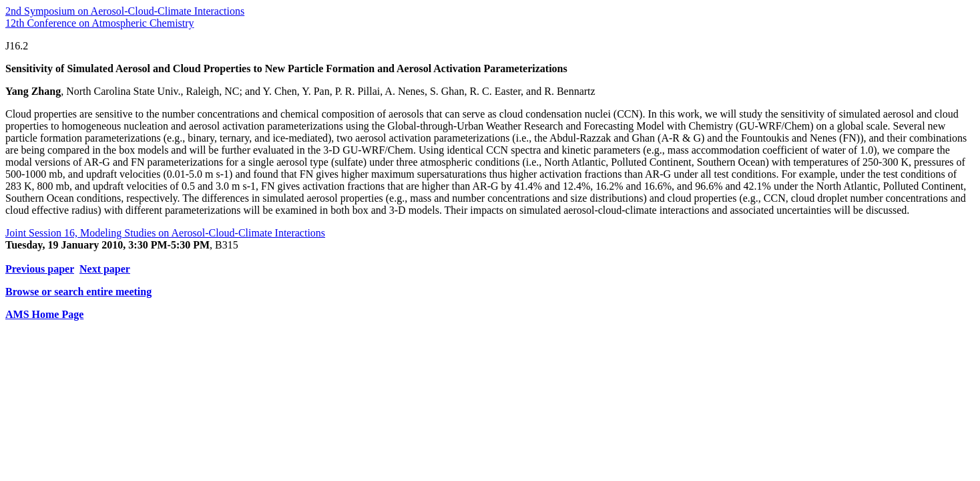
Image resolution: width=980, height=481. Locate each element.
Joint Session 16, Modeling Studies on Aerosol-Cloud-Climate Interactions (165, 233)
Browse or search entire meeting (78, 292)
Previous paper (40, 269)
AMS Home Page (44, 314)
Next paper (105, 269)
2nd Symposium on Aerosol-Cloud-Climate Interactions (125, 11)
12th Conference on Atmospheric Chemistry (100, 23)
